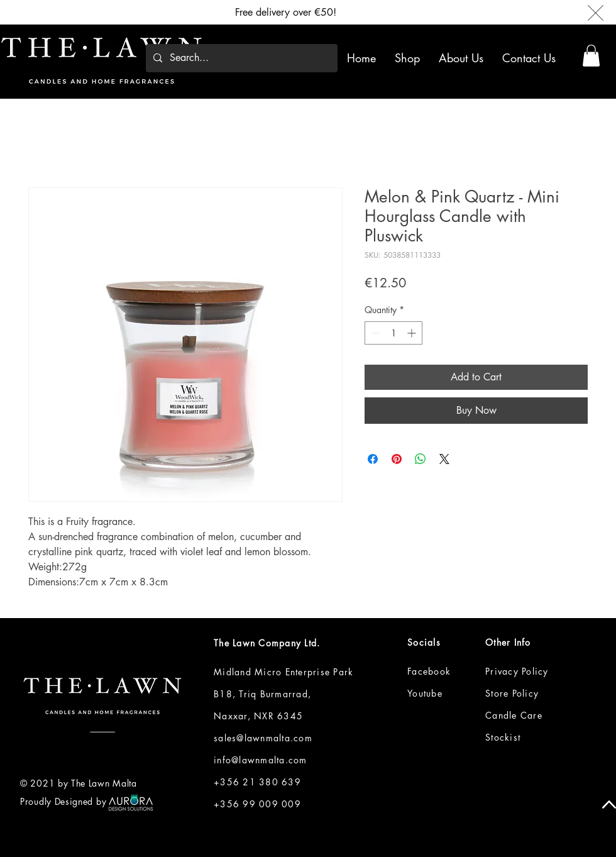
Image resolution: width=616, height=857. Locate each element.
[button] (410, 58)
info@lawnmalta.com (261, 760)
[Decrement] (374, 333)
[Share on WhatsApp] (421, 459)
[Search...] (240, 58)
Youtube (425, 693)
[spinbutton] (393, 333)
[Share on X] (444, 459)
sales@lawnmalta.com (263, 738)
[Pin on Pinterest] (397, 459)
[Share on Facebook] (373, 459)
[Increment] (413, 333)
